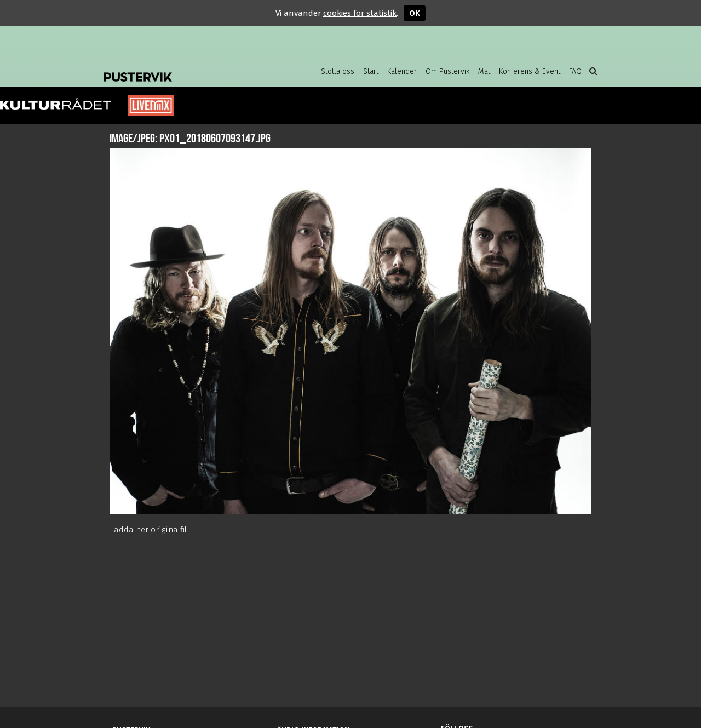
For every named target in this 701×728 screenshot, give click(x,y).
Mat (484, 71)
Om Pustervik (447, 71)
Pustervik (192, 68)
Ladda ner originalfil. (149, 530)
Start (371, 71)
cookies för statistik (360, 13)
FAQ (575, 71)
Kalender (402, 71)
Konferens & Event (530, 71)
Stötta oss (338, 71)
